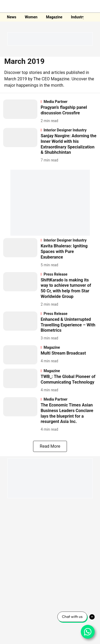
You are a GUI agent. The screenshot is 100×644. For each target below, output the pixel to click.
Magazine (54, 17)
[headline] (69, 110)
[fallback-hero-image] (22, 112)
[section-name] (69, 102)
